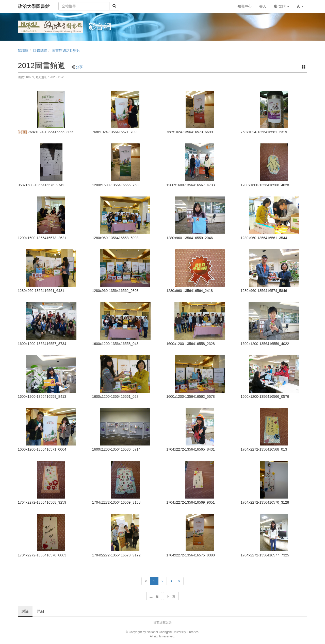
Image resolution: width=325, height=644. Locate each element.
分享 (79, 67)
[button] (300, 6)
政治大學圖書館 (34, 6)
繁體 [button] (282, 6)
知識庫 (23, 51)
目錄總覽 (40, 51)
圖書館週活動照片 (66, 51)
